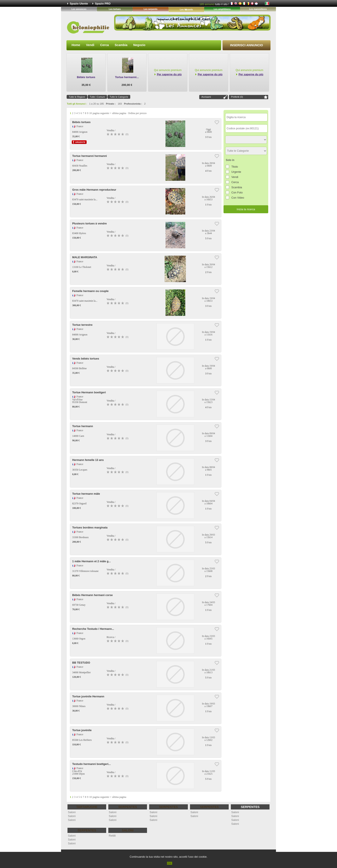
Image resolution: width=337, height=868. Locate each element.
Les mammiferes (258, 9)
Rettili (112, 836)
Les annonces (79, 9)
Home (76, 45)
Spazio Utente (79, 4)
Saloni (72, 812)
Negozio (139, 45)
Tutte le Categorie (119, 97)
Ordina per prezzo (137, 113)
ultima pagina (119, 113)
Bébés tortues (86, 77)
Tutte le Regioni (77, 97)
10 (90, 113)
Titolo (235, 167)
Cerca (104, 45)
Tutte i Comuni (97, 97)
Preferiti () (237, 97)
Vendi (90, 45)
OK (170, 863)
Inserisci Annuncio (247, 45)
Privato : (111, 104)
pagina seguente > (102, 113)
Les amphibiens (222, 9)
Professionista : (133, 104)
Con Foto (237, 192)
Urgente (236, 172)
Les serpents (150, 9)
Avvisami (206, 97)
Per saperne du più (169, 74)
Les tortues (115, 9)
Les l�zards (186, 10)
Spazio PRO (103, 4)
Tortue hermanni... (127, 77)
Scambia (121, 45)
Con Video (238, 198)
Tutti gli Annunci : (77, 104)
